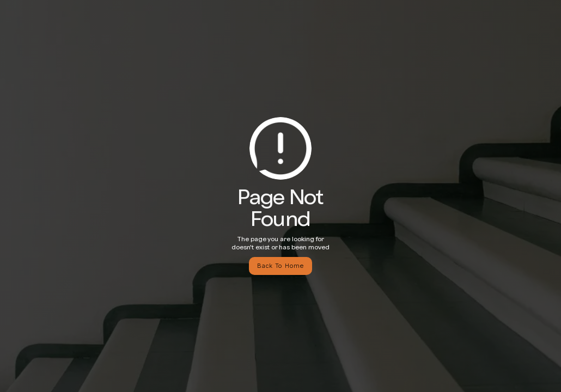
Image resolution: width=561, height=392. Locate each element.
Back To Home (280, 266)
